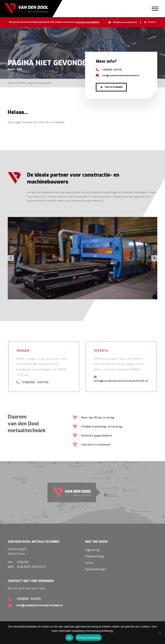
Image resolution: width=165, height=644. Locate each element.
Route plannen (114, 87)
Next (154, 258)
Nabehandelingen (96, 569)
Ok (69, 638)
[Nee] (160, 633)
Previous (11, 258)
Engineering (92, 550)
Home (11, 83)
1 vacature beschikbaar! (87, 22)
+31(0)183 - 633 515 (109, 70)
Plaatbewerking (94, 556)
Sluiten (152, 22)
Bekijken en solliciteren (125, 22)
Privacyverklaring (89, 638)
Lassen (89, 563)
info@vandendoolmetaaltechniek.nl (117, 76)
